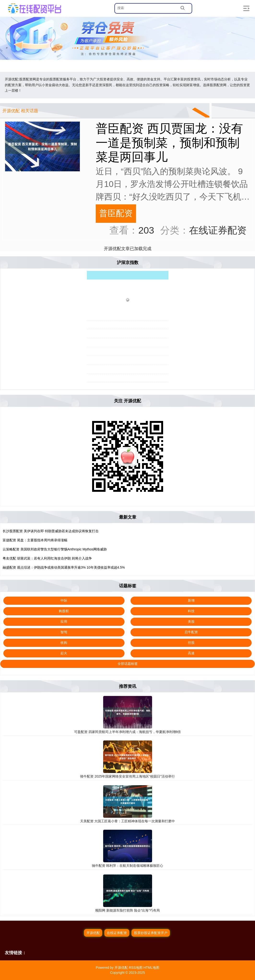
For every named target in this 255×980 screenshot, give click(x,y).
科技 (191, 611)
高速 (191, 653)
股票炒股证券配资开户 (151, 933)
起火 (64, 653)
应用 (64, 622)
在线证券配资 (117, 933)
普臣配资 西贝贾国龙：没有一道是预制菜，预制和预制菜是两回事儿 (169, 143)
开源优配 (93, 933)
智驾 (64, 632)
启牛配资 (191, 632)
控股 (191, 643)
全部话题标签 (128, 664)
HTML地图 (151, 968)
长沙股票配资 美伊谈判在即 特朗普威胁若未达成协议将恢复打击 (51, 531)
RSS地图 (136, 968)
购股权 (64, 611)
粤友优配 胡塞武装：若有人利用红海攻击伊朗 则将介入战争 (47, 558)
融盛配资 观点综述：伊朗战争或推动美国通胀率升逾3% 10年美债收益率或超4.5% (64, 567)
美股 (191, 622)
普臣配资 (116, 213)
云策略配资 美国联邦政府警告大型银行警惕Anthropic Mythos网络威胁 (55, 549)
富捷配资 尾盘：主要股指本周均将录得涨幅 (35, 540)
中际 (64, 600)
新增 (191, 600)
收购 (64, 643)
